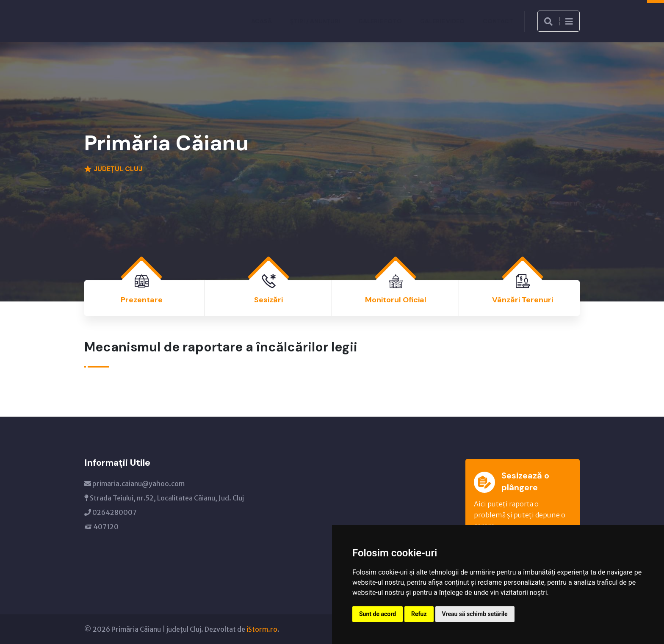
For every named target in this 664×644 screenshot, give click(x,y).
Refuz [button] (419, 614)
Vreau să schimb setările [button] (475, 614)
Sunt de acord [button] (378, 614)
